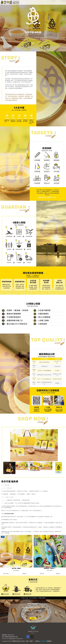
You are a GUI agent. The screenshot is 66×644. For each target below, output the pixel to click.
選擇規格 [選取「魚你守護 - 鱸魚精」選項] (24, 574)
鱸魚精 (14, 570)
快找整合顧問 (43, 641)
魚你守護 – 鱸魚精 (16, 568)
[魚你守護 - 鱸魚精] (16, 551)
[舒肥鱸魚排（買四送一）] (50, 551)
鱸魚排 (48, 570)
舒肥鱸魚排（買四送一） (50, 568)
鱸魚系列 (18, 570)
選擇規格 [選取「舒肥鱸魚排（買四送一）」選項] (58, 574)
